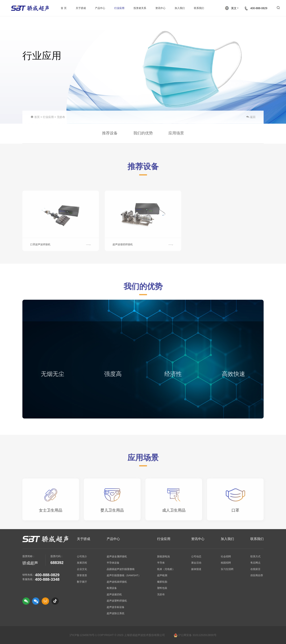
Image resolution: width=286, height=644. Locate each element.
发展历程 (82, 563)
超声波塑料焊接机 (117, 601)
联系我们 (199, 8)
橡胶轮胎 (162, 582)
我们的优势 (143, 134)
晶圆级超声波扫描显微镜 (121, 569)
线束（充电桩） (166, 569)
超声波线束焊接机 (117, 582)
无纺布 (61, 118)
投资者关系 (140, 8)
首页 (36, 118)
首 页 (64, 8)
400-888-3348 (47, 579)
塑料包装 (162, 588)
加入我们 (180, 8)
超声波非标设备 (116, 607)
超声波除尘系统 (116, 613)
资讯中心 (160, 8)
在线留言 (255, 569)
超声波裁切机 (114, 594)
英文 (232, 8)
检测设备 (112, 588)
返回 (251, 118)
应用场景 (176, 134)
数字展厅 (82, 582)
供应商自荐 (257, 575)
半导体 (161, 563)
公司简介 (82, 556)
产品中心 (100, 8)
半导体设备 (113, 563)
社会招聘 (226, 556)
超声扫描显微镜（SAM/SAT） (124, 575)
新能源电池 (163, 556)
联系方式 (255, 556)
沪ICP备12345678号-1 (83, 635)
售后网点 (255, 563)
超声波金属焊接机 (117, 556)
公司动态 (196, 556)
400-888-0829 (256, 8)
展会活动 (196, 563)
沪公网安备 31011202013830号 (195, 635)
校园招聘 (226, 563)
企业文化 (82, 569)
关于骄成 (81, 8)
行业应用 (119, 8)
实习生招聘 (227, 569)
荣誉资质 (82, 575)
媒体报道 (196, 569)
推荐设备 (110, 134)
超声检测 (162, 575)
